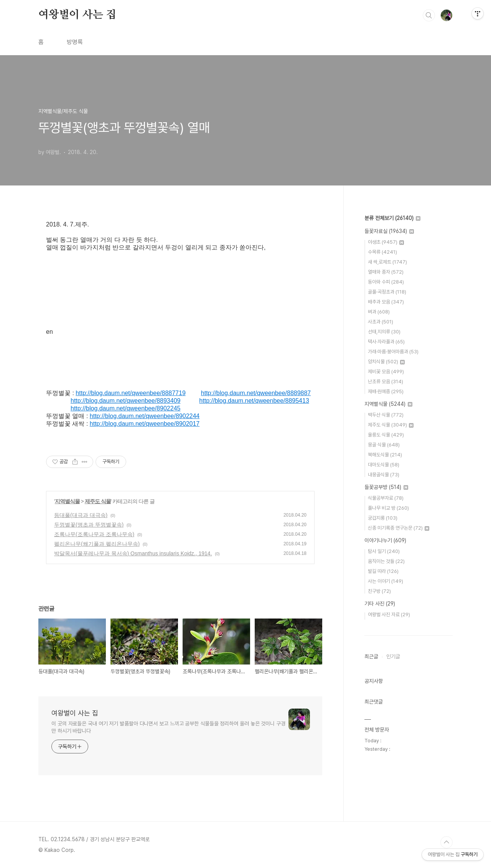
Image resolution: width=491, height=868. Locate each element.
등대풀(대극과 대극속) (81, 515)
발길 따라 (383, 571)
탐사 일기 (384, 551)
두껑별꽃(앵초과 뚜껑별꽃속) (89, 525)
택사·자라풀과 (386, 342)
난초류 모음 (386, 381)
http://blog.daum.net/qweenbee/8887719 (130, 393)
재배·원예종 (386, 391)
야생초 (386, 242)
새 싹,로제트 (387, 262)
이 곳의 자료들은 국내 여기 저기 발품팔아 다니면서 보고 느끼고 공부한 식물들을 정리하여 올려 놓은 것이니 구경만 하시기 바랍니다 (168, 727)
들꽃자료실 (389, 231)
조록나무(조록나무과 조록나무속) (94, 534)
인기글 (393, 656)
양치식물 (386, 362)
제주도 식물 (98, 501)
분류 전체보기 (392, 218)
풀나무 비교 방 (388, 508)
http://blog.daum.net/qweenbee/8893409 (125, 401)
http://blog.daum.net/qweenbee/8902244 (145, 416)
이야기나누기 (385, 540)
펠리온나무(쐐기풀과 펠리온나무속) (97, 544)
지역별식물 (67, 501)
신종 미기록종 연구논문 (399, 528)
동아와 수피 (386, 282)
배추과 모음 (386, 302)
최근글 (371, 656)
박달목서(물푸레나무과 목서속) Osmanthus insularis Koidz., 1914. (133, 553)
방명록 (75, 42)
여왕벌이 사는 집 (77, 15)
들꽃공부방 (386, 487)
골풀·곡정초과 (387, 292)
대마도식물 (384, 465)
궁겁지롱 (383, 518)
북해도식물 (385, 455)
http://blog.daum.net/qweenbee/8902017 (145, 424)
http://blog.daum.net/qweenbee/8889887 (256, 393)
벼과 (379, 312)
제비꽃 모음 (386, 372)
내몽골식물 (384, 475)
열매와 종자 (386, 272)
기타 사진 (380, 604)
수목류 (382, 252)
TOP (447, 842)
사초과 (381, 322)
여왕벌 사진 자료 (389, 614)
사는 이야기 (386, 581)
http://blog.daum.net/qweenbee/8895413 (254, 401)
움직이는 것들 (386, 561)
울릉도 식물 (386, 435)
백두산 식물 (386, 415)
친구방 (379, 591)
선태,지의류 (384, 332)
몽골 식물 (384, 445)
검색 (429, 15)
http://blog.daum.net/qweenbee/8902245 (125, 408)
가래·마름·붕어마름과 (393, 352)
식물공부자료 (386, 498)
